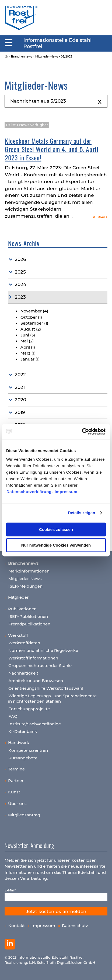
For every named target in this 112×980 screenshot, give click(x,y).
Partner (16, 781)
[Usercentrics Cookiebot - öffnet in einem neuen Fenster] (82, 432)
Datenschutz (75, 926)
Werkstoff (18, 635)
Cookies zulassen (56, 529)
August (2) (31, 329)
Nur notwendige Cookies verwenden (56, 545)
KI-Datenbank (23, 731)
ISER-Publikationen (28, 616)
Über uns (17, 804)
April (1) (28, 347)
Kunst (14, 792)
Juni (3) (28, 335)
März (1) (28, 353)
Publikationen (22, 609)
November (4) (34, 311)
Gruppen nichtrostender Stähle (40, 666)
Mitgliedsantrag (24, 815)
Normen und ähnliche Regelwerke (43, 650)
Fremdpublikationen (29, 624)
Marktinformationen (29, 571)
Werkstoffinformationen (33, 658)
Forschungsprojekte (29, 709)
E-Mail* (10, 890)
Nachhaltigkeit (23, 673)
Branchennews (23, 563)
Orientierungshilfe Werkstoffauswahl (46, 688)
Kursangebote (23, 758)
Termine (16, 769)
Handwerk (19, 742)
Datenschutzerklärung (29, 492)
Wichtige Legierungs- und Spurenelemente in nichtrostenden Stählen (52, 698)
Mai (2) (27, 341)
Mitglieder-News (25, 579)
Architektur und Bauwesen (36, 681)
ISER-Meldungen (25, 586)
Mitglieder (18, 597)
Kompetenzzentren (28, 750)
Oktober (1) (31, 317)
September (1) (34, 323)
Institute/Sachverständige (35, 724)
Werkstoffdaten (24, 643)
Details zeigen (81, 513)
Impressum (66, 492)
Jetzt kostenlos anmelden (56, 911)
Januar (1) (30, 359)
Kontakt (17, 926)
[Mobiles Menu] (9, 43)
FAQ (13, 716)
